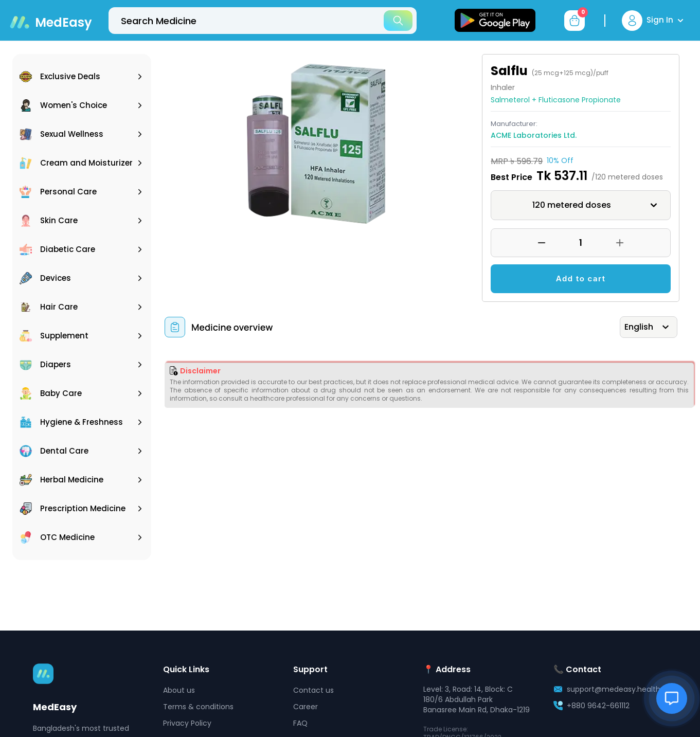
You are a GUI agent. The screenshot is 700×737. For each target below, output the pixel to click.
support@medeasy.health (614, 689)
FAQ (300, 723)
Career (306, 707)
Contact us (313, 690)
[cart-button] (575, 21)
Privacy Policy (187, 723)
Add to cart (581, 278)
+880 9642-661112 (598, 706)
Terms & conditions (198, 707)
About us (179, 690)
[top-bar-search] (263, 21)
